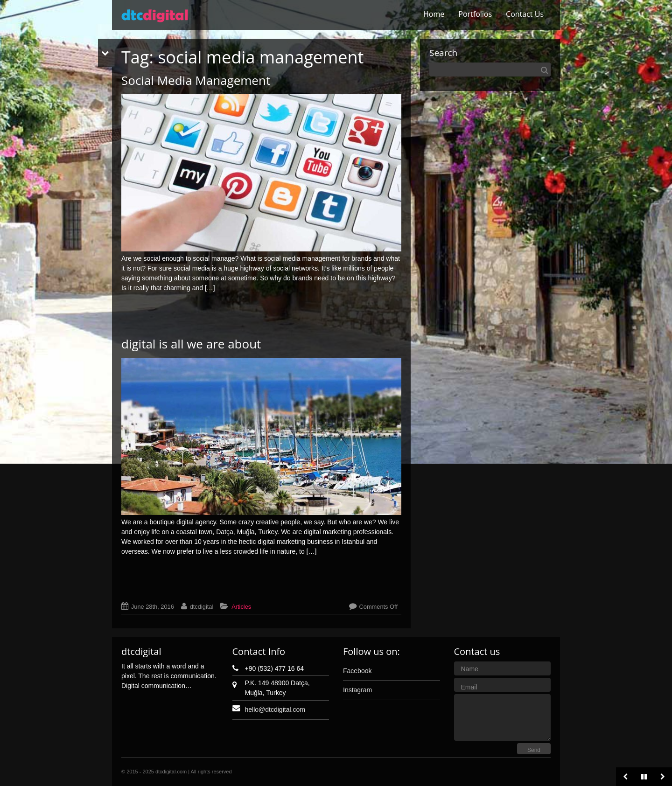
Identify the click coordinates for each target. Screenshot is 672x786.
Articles (241, 607)
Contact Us (525, 14)
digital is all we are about (191, 344)
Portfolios (475, 14)
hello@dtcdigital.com (275, 709)
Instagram (357, 690)
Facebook (357, 671)
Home (434, 14)
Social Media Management (196, 80)
